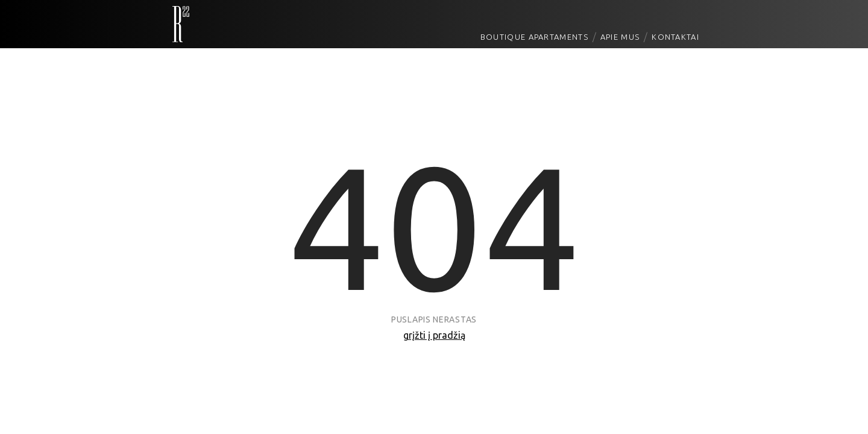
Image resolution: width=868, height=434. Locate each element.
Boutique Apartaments (534, 37)
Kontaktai (675, 37)
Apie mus (620, 37)
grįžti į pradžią (434, 335)
